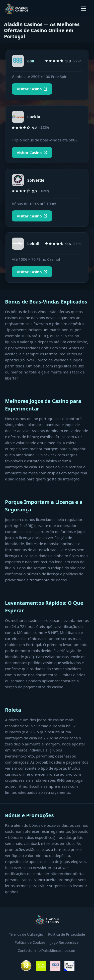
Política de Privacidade (67, 934)
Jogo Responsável (65, 942)
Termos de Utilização (26, 934)
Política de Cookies (30, 942)
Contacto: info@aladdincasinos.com (47, 950)
